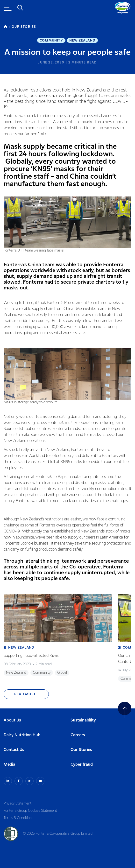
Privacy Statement (18, 804)
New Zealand (82, 41)
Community (51, 41)
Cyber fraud (82, 765)
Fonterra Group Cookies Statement (30, 811)
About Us (12, 720)
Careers (78, 735)
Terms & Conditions (18, 818)
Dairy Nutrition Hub (22, 735)
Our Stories (81, 750)
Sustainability (83, 720)
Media (9, 765)
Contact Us (14, 750)
